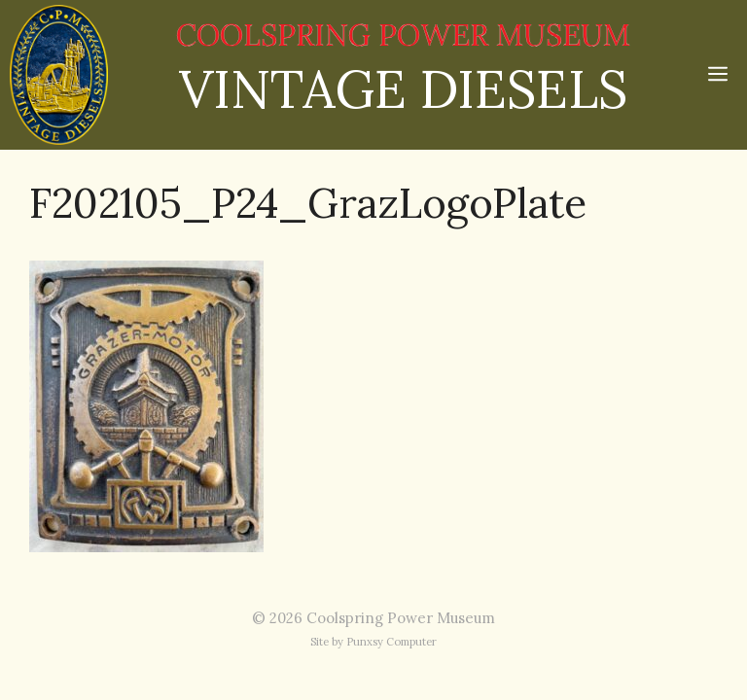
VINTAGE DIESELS (403, 89)
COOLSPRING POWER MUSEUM (403, 35)
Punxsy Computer (391, 642)
